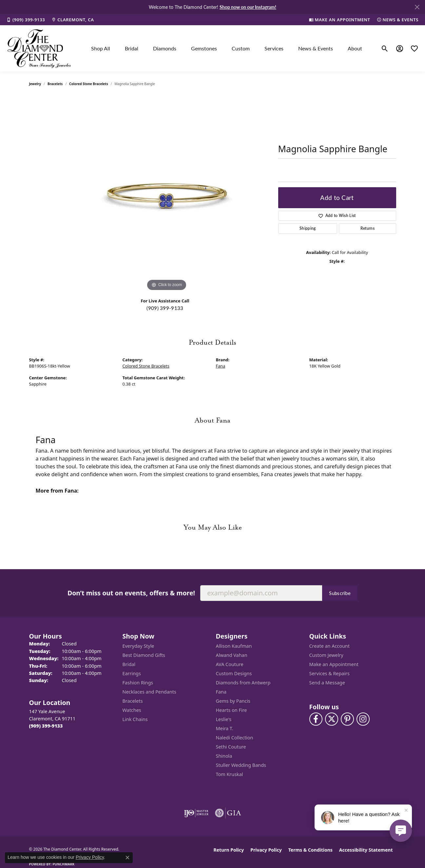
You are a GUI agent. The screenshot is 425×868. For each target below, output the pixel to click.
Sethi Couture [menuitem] (231, 747)
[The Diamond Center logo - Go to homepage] (39, 48)
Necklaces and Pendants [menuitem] (149, 692)
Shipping (308, 228)
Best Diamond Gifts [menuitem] (144, 655)
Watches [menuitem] (132, 710)
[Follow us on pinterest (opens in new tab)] (347, 719)
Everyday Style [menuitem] (138, 646)
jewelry (35, 84)
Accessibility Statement (366, 850)
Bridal (132, 48)
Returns (367, 228)
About (355, 48)
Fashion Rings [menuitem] (138, 683)
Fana (221, 366)
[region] (167, 194)
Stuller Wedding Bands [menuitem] (241, 765)
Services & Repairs (329, 673)
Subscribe (340, 593)
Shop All (101, 48)
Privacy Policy (266, 850)
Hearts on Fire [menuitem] (232, 710)
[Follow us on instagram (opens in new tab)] (363, 719)
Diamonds (165, 48)
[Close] (417, 7)
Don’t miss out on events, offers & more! (131, 593)
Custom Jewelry (326, 655)
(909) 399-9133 (165, 308)
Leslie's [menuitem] (224, 719)
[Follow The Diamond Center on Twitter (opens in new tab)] (332, 719)
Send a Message (327, 683)
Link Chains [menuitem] (135, 719)
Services (274, 48)
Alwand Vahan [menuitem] (232, 655)
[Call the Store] (46, 726)
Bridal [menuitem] (129, 664)
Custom (241, 48)
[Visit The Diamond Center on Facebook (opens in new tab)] (316, 719)
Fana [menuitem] (221, 692)
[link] (26, 20)
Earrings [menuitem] (132, 673)
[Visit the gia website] (228, 813)
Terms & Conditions (310, 850)
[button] (385, 48)
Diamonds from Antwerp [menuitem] (243, 683)
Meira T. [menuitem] (225, 728)
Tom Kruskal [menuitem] (230, 774)
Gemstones (204, 48)
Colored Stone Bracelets (89, 84)
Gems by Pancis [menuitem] (233, 701)
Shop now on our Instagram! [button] (248, 7)
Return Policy (229, 850)
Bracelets (55, 84)
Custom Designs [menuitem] (234, 673)
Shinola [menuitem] (224, 756)
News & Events (316, 48)
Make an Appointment (334, 664)
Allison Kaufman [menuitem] (234, 646)
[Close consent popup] (127, 858)
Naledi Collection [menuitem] (235, 738)
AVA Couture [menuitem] (230, 664)
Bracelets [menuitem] (133, 701)
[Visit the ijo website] (196, 813)
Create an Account (329, 646)
